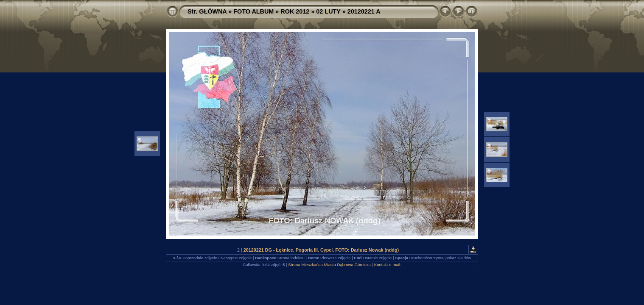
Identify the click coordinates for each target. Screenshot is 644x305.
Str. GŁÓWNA (207, 11)
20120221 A (364, 11)
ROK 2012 (295, 11)
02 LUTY (328, 11)
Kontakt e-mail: (388, 265)
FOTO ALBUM (253, 11)
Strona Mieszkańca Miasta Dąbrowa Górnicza (329, 265)
